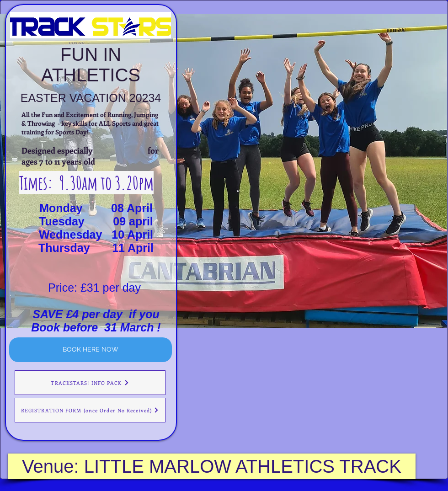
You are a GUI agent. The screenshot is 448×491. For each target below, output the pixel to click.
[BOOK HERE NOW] (91, 350)
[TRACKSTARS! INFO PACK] (90, 383)
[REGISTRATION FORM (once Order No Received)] (90, 410)
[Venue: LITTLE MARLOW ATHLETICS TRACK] (212, 466)
